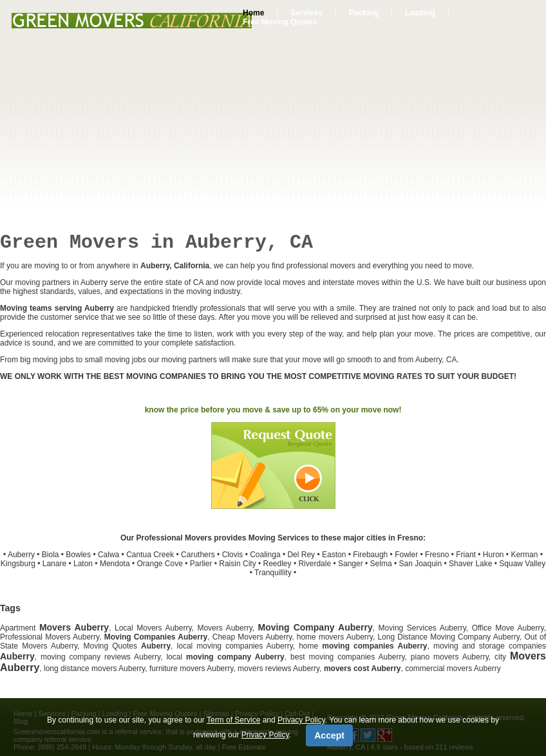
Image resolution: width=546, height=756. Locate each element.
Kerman (524, 555)
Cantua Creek (150, 555)
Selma (381, 564)
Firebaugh (370, 555)
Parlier (201, 564)
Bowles (78, 555)
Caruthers (198, 555)
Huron (494, 555)
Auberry (21, 555)
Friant (466, 555)
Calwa (108, 555)
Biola (51, 555)
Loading (420, 13)
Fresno (437, 555)
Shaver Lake (470, 564)
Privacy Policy (301, 720)
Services (307, 13)
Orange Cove (159, 564)
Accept (329, 735)
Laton (83, 564)
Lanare (54, 564)
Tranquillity (273, 573)
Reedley (278, 564)
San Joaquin (420, 564)
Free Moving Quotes (280, 22)
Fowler (406, 555)
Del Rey (301, 555)
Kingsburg (18, 564)
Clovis (233, 555)
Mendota (115, 564)
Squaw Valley (522, 564)
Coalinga (265, 555)
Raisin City (237, 564)
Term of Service (233, 720)
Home (253, 13)
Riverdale (315, 564)
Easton (334, 555)
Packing (364, 13)
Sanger (351, 564)
